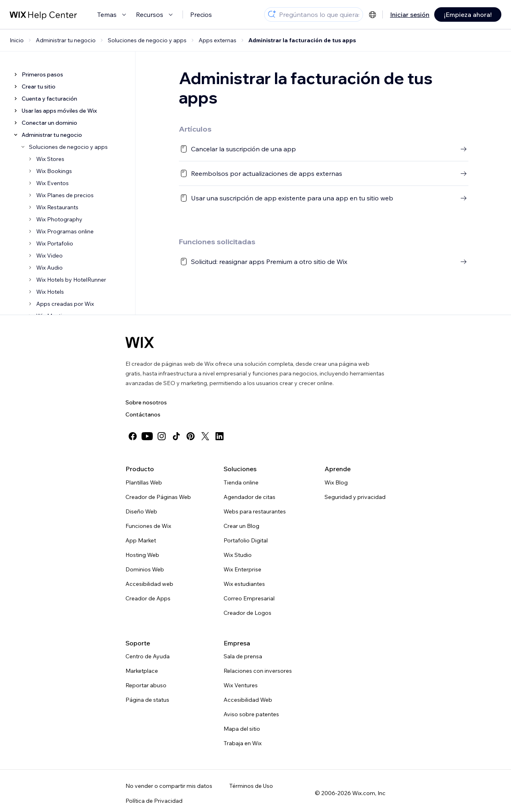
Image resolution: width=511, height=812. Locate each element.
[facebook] (133, 436)
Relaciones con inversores (258, 671)
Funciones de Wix (148, 526)
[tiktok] (176, 436)
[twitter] (205, 436)
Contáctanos (143, 414)
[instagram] (162, 436)
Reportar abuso (146, 685)
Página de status (147, 700)
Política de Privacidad (154, 801)
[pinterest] (191, 436)
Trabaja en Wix (243, 743)
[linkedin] (220, 436)
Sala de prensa (243, 656)
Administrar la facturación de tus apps (302, 40)
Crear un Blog (241, 526)
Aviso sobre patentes (251, 714)
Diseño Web (141, 511)
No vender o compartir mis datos (169, 786)
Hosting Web (142, 555)
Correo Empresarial (249, 598)
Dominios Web (145, 569)
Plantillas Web (144, 482)
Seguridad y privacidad (355, 497)
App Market (141, 540)
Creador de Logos (247, 613)
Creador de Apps (148, 598)
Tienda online (241, 482)
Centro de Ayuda (148, 656)
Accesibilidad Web (248, 700)
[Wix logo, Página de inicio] (140, 342)
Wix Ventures (241, 685)
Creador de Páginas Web (158, 497)
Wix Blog (336, 482)
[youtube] (147, 436)
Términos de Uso (251, 786)
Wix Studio (238, 555)
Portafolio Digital (246, 540)
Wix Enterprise (242, 569)
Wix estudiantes (244, 584)
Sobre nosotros (146, 402)
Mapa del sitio (242, 729)
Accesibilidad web (149, 584)
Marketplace (142, 671)
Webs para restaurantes (255, 511)
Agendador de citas (249, 497)
